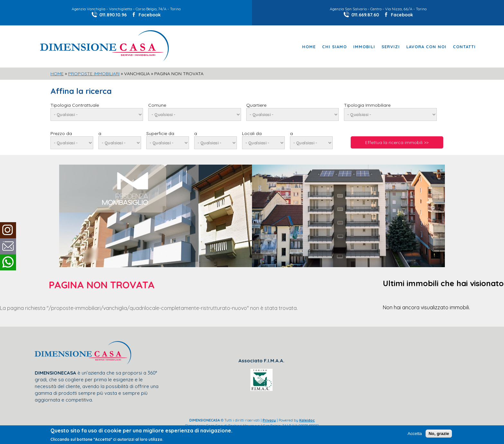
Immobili (364, 47)
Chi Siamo (334, 47)
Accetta (415, 434)
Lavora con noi (426, 47)
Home (309, 47)
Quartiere (256, 105)
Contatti (464, 47)
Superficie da (160, 133)
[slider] (252, 168)
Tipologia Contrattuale (75, 105)
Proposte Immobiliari (94, 74)
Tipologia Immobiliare (367, 105)
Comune (157, 105)
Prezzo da (61, 133)
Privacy (269, 420)
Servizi (391, 47)
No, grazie (439, 434)
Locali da (252, 133)
